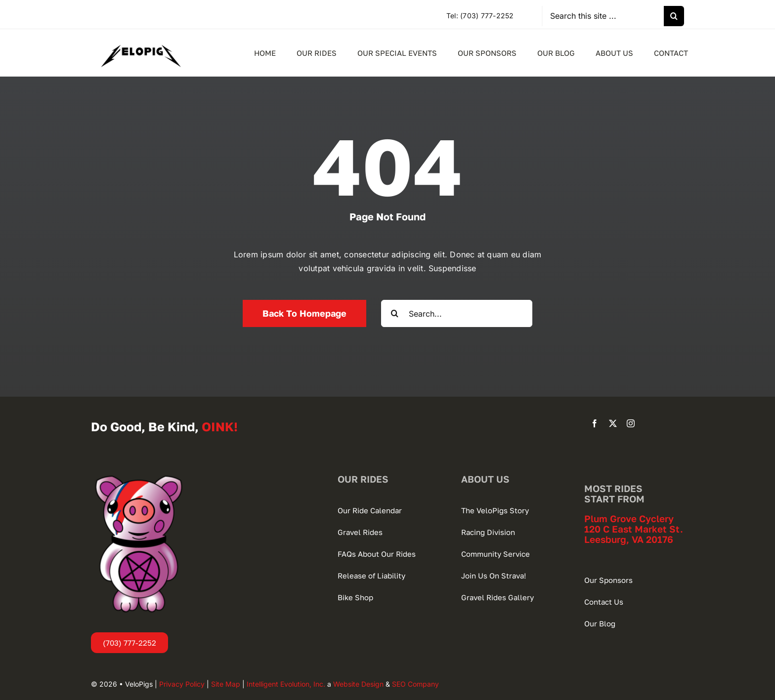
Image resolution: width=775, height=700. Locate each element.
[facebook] (595, 423)
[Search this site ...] (603, 16)
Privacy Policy (182, 684)
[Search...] (457, 313)
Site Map (226, 684)
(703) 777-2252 (487, 16)
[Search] (674, 16)
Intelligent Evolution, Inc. (286, 684)
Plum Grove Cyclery (629, 518)
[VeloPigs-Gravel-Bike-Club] (141, 39)
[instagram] (631, 423)
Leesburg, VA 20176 (629, 539)
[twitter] (613, 423)
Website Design (358, 684)
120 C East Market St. (634, 529)
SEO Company (415, 684)
